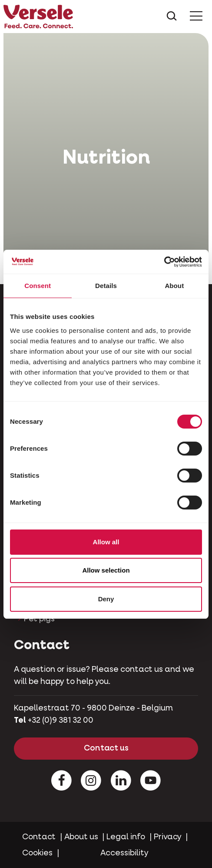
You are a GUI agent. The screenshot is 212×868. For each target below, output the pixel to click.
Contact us (106, 748)
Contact (39, 837)
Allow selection (106, 570)
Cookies (37, 853)
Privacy (168, 837)
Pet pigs (39, 619)
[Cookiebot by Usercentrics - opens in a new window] (164, 262)
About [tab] (174, 286)
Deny (106, 599)
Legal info (126, 837)
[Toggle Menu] (196, 17)
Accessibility (124, 853)
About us (81, 837)
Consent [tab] (38, 286)
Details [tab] (106, 286)
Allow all (106, 542)
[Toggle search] (172, 17)
